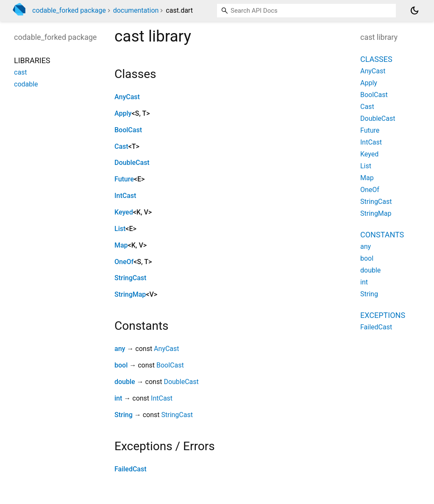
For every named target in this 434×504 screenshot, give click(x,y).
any (120, 349)
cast (21, 72)
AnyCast (127, 97)
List (120, 229)
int (118, 398)
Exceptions (383, 315)
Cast (121, 146)
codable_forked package (69, 10)
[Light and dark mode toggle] (415, 11)
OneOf (124, 262)
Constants (382, 235)
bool (121, 365)
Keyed (124, 212)
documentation (136, 10)
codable (26, 84)
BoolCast (128, 130)
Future (124, 179)
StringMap (130, 294)
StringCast (130, 278)
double (125, 382)
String (124, 415)
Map (121, 245)
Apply (123, 113)
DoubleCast (132, 163)
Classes (376, 59)
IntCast (125, 196)
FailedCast (131, 469)
